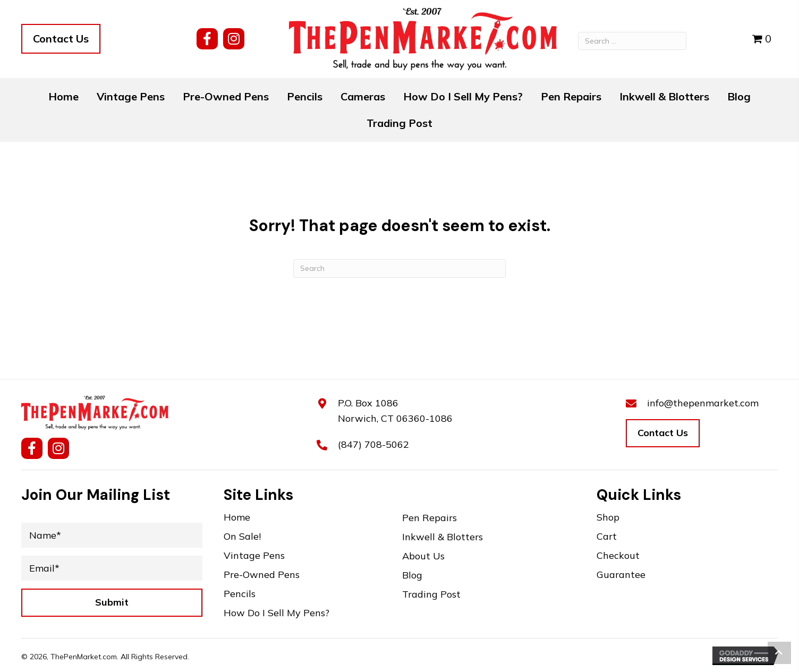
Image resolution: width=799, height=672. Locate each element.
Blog (412, 576)
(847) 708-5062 (373, 444)
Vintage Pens (254, 556)
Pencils (240, 594)
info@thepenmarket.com (703, 403)
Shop (608, 518)
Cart (607, 537)
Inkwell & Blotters (443, 537)
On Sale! (242, 537)
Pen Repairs (430, 518)
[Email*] (112, 568)
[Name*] (112, 535)
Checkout (618, 556)
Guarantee (621, 575)
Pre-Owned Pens (262, 575)
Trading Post (431, 595)
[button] (207, 39)
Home (237, 518)
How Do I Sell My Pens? (277, 613)
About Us (423, 556)
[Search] (399, 269)
